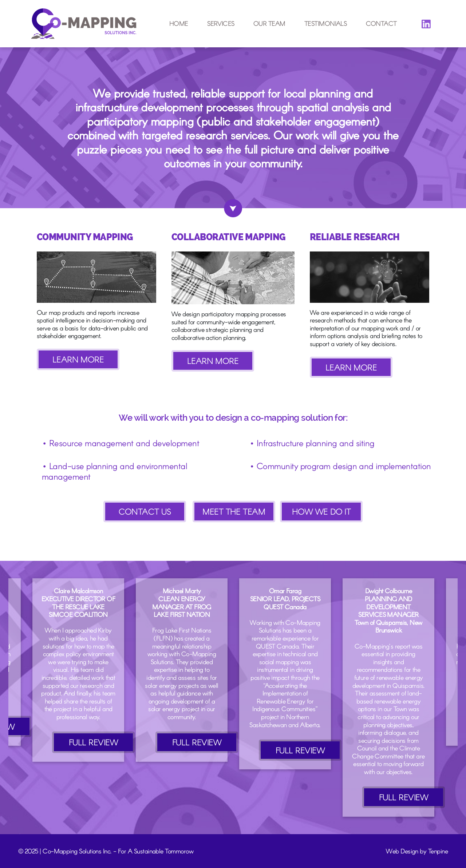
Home (179, 23)
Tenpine (438, 851)
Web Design (402, 851)
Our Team (269, 23)
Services (221, 23)
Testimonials (326, 23)
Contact (381, 23)
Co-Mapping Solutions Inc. (77, 851)
